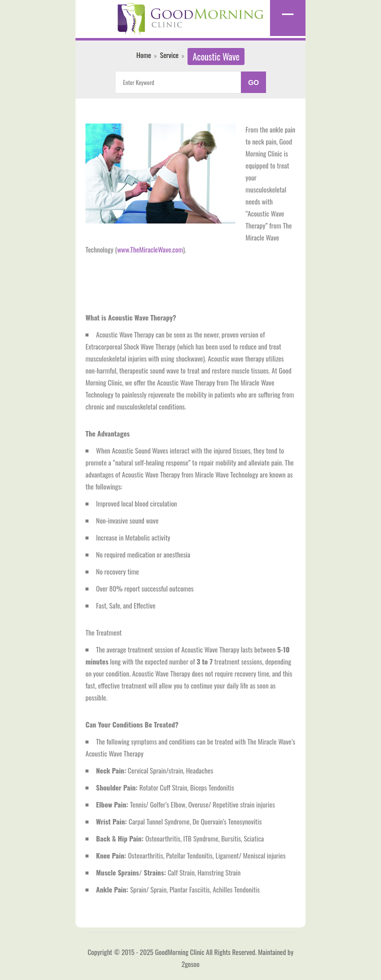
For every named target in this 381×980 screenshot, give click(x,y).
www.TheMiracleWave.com (150, 249)
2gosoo (190, 964)
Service (169, 55)
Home (144, 55)
